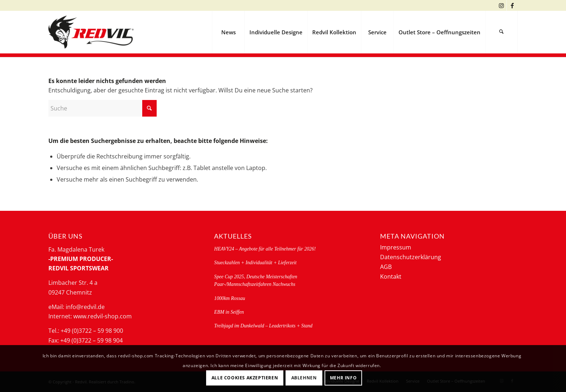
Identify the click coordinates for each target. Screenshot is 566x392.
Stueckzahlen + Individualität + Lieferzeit (255, 263)
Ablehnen (304, 378)
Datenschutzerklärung (411, 257)
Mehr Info (343, 378)
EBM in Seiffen (229, 312)
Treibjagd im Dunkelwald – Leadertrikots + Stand (263, 326)
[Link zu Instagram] (501, 5)
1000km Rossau (230, 298)
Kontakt (391, 276)
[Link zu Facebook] (512, 5)
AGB (386, 267)
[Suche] (501, 32)
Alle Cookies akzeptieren (245, 378)
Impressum (396, 247)
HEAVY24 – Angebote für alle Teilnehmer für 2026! (265, 249)
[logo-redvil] (91, 32)
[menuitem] (228, 32)
